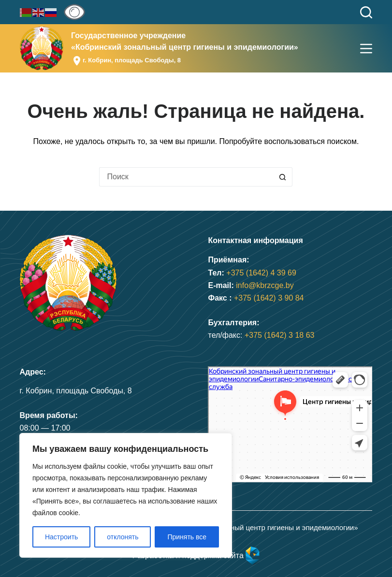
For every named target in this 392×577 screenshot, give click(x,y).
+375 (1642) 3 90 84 (269, 298)
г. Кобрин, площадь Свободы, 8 (132, 60)
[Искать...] (186, 177)
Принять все (187, 537)
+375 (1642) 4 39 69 (261, 273)
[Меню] (366, 49)
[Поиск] (366, 12)
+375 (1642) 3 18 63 (280, 335)
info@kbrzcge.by (265, 285)
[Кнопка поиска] (283, 177)
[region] (126, 495)
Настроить (61, 537)
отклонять (123, 537)
